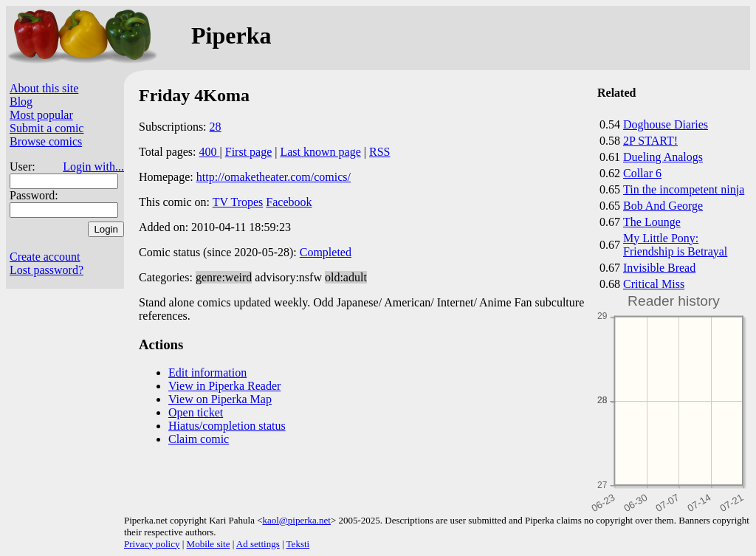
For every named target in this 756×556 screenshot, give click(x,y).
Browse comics (46, 141)
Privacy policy (152, 544)
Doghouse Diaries (666, 124)
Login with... (93, 167)
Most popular (41, 115)
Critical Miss (654, 284)
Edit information (207, 373)
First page (249, 152)
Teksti (298, 544)
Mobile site (209, 544)
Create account (45, 257)
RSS (379, 152)
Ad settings (258, 544)
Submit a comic (47, 128)
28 (216, 127)
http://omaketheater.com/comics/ (274, 177)
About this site (44, 88)
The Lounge (652, 222)
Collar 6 (642, 173)
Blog (21, 102)
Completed (326, 252)
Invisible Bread (659, 268)
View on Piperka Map (220, 399)
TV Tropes (238, 202)
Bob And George (663, 206)
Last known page (320, 152)
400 (210, 152)
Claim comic (199, 439)
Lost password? (47, 270)
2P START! (650, 141)
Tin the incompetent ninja (684, 189)
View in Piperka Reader (224, 386)
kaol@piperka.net (296, 520)
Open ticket (196, 412)
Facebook (289, 202)
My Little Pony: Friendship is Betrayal (675, 245)
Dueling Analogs (663, 157)
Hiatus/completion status (227, 426)
